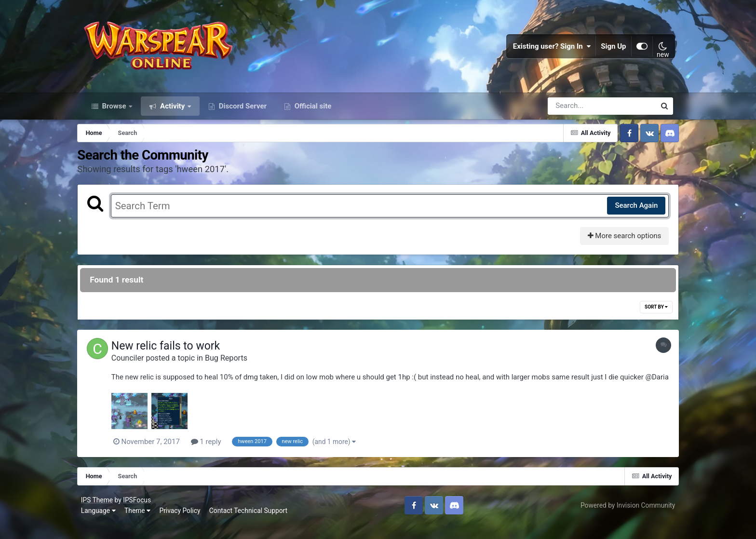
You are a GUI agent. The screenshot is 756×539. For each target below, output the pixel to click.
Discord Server (242, 110)
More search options (618, 240)
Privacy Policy (182, 525)
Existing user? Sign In (550, 48)
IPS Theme (99, 514)
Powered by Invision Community (626, 519)
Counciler (135, 362)
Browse (114, 110)
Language (100, 525)
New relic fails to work (174, 350)
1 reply (214, 456)
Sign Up (612, 48)
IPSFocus (139, 514)
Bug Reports (234, 362)
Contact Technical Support (250, 525)
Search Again (630, 210)
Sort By (650, 311)
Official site (312, 110)
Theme (139, 525)
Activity (172, 110)
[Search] (574, 110)
